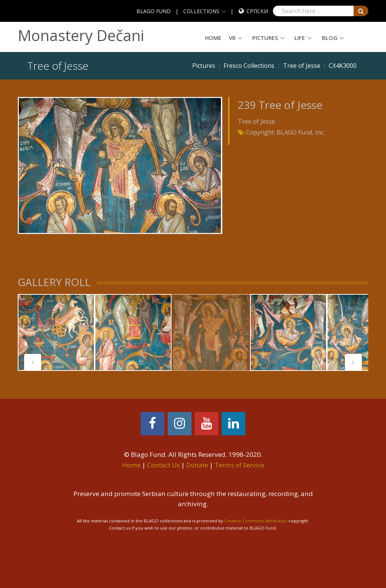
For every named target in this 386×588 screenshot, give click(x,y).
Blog (330, 38)
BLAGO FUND (154, 11)
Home (213, 38)
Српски (257, 11)
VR (232, 38)
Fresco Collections (249, 66)
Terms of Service (239, 465)
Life (300, 38)
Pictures (265, 38)
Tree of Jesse (302, 66)
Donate (197, 465)
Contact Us (163, 465)
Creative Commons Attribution (256, 521)
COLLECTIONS (201, 11)
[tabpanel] (56, 332)
